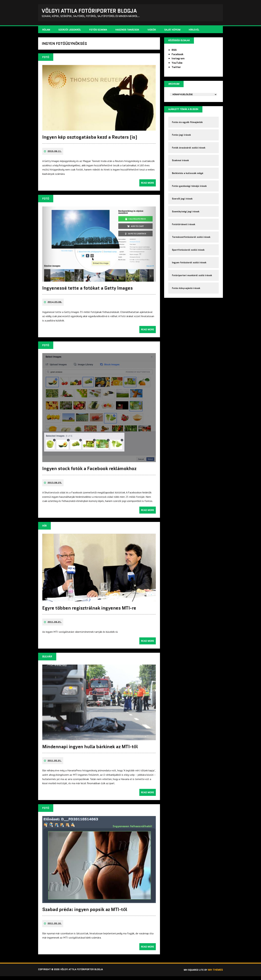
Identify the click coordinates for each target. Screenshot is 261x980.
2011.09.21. (55, 626)
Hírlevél (194, 31)
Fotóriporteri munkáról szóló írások (193, 290)
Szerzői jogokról (70, 31)
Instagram (178, 60)
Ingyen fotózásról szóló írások (190, 276)
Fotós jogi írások (182, 139)
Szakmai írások (181, 166)
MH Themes (215, 974)
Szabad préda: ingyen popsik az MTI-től (85, 913)
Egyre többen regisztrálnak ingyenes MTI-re (89, 612)
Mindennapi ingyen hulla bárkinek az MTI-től (90, 750)
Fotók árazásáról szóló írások (189, 153)
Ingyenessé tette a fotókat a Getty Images (87, 292)
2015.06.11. (55, 155)
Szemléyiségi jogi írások (186, 221)
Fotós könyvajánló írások (187, 304)
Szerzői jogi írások (183, 208)
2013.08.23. (55, 487)
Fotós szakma (98, 31)
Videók (152, 31)
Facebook (178, 56)
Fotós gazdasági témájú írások (190, 194)
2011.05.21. (55, 765)
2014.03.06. (55, 306)
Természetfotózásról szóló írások (192, 249)
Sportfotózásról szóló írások (189, 263)
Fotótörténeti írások (184, 235)
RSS (174, 52)
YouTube (177, 65)
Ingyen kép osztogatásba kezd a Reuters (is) (90, 141)
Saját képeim (172, 31)
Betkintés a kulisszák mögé (188, 180)
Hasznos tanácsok (127, 31)
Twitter (176, 69)
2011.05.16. (55, 928)
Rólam (46, 31)
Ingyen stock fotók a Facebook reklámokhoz (89, 472)
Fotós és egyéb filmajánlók (188, 125)
